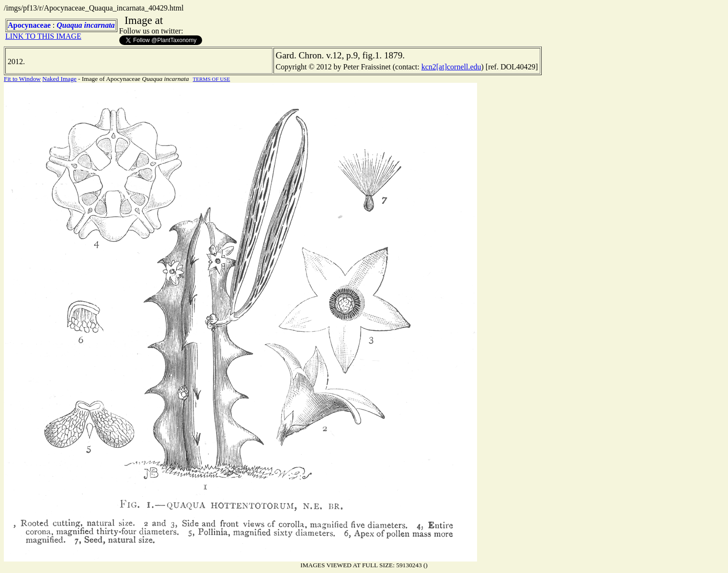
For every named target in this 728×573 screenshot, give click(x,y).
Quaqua (69, 25)
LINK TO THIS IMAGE (43, 36)
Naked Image (59, 79)
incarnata (100, 25)
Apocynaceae (29, 25)
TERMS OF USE (212, 79)
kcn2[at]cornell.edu (451, 67)
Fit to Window (22, 79)
